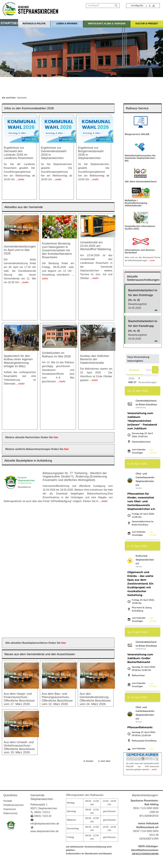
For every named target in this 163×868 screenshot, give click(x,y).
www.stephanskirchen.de (44, 831)
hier (56, 371)
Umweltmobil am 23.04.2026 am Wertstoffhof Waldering (96, 236)
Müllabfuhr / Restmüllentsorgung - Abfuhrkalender (137, 203)
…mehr (20, 179)
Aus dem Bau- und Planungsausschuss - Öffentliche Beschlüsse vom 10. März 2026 (57, 506)
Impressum (10, 809)
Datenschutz (10, 813)
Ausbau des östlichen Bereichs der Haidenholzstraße (95, 321)
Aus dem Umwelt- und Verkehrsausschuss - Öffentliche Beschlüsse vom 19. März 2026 (19, 562)
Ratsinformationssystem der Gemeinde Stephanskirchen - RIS (141, 158)
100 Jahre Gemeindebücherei (141, 182)
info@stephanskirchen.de (45, 824)
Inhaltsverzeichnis (13, 805)
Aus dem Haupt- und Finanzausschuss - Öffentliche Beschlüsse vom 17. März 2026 (19, 506)
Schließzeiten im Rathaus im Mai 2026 (56, 316)
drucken (90, 584)
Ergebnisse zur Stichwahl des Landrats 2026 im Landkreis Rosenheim (18, 153)
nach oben (105, 584)
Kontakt (8, 801)
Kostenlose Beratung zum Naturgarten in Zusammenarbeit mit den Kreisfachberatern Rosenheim (57, 240)
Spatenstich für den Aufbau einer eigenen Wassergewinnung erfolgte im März (18, 323)
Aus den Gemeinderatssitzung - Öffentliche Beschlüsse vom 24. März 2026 (95, 506)
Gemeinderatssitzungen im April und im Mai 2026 (20, 240)
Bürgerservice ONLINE (137, 134)
